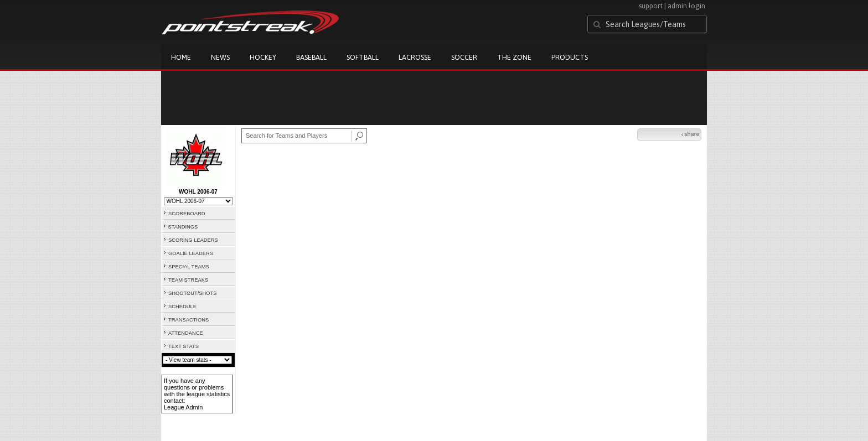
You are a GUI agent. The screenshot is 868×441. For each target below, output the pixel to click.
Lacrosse (415, 57)
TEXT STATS (184, 346)
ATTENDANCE (186, 333)
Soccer (464, 57)
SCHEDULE (182, 307)
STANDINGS (183, 227)
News (220, 57)
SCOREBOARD (187, 214)
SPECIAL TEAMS (189, 267)
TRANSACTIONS (188, 320)
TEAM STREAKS (188, 280)
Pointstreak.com (250, 23)
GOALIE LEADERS (191, 253)
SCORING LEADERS (193, 240)
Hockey (263, 57)
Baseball (311, 57)
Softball (363, 57)
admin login (686, 6)
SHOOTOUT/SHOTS (192, 293)
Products (570, 57)
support (651, 6)
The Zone (514, 57)
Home (181, 57)
